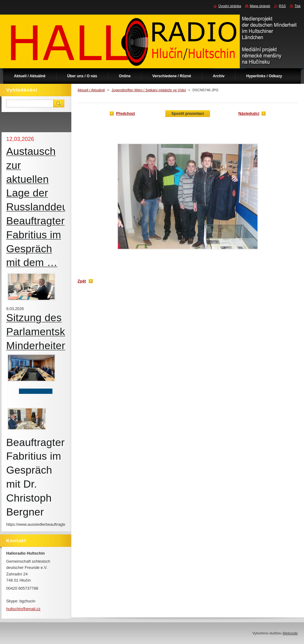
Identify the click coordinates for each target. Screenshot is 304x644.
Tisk (297, 6)
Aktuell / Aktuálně (91, 90)
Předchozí (125, 113)
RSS (282, 6)
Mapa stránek (260, 6)
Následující (249, 113)
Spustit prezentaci (188, 114)
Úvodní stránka (230, 6)
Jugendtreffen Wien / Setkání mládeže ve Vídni (149, 90)
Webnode (290, 633)
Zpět (82, 281)
